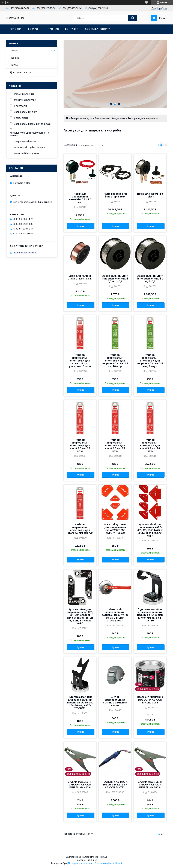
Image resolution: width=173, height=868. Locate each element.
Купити (81, 226)
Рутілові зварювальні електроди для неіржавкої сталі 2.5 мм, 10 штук (115, 361)
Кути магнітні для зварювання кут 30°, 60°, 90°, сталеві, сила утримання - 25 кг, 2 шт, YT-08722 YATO (80, 616)
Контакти (72, 29)
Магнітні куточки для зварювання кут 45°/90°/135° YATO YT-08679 (115, 529)
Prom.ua (103, 857)
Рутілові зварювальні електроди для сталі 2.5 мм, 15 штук (115, 445)
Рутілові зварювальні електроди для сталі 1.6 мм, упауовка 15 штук (80, 361)
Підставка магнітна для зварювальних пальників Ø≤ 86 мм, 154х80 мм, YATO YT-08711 (80, 703)
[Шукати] (133, 18)
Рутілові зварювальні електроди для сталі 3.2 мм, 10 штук (150, 445)
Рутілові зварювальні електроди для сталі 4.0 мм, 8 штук (80, 529)
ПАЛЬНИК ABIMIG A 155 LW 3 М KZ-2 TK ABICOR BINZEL (115, 785)
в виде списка (165, 145)
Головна (15, 29)
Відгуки (14, 65)
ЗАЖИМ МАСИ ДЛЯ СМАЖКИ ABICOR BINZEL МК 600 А (150, 785)
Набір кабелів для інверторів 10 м (115, 195)
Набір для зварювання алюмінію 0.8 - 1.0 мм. (80, 198)
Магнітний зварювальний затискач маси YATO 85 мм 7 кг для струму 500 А (115, 615)
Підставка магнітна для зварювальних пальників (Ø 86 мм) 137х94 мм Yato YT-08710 (150, 615)
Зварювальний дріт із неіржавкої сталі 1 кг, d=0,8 (150, 279)
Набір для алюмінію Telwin (150, 195)
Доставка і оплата (98, 29)
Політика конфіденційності (108, 863)
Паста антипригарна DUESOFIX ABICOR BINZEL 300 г (150, 700)
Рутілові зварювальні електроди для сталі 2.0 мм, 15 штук (80, 445)
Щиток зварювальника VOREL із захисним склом (115, 701)
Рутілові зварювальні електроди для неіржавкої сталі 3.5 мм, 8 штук (150, 361)
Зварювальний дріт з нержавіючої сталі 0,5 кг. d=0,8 (115, 279)
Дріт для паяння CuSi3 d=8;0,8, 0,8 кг (80, 277)
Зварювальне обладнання (110, 118)
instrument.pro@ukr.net (25, 253)
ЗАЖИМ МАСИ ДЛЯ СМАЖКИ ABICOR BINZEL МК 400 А (80, 785)
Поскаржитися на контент (81, 863)
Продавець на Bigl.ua (86, 860)
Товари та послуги (81, 118)
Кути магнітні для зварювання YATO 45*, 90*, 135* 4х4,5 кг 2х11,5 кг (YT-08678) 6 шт (150, 530)
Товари (33, 29)
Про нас (53, 29)
